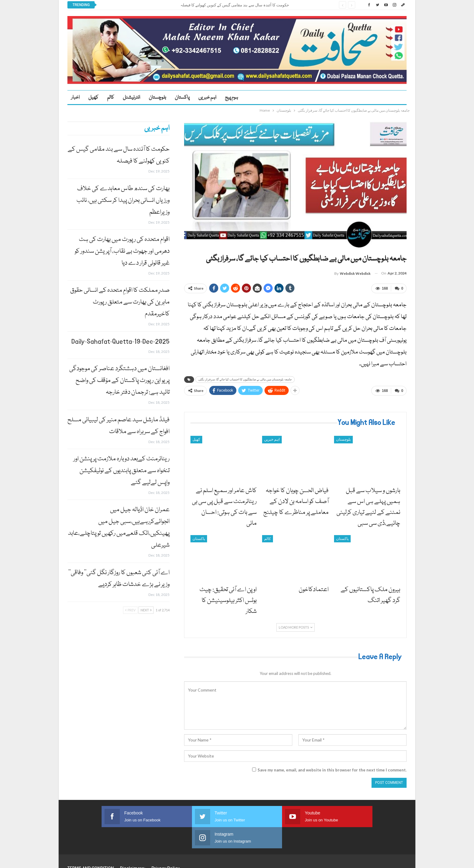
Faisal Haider (396, 859)
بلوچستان (157, 98)
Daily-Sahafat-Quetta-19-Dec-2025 (120, 342)
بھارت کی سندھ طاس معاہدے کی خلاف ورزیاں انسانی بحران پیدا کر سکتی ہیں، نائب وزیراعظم (123, 201)
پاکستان (182, 98)
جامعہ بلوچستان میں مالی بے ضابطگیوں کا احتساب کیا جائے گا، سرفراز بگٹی (245, 378)
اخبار (75, 98)
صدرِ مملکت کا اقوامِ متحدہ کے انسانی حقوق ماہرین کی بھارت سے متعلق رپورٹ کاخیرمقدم (120, 302)
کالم (110, 98)
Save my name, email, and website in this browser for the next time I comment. (332, 768)
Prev (130, 610)
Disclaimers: (133, 845)
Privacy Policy (166, 845)
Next (146, 610)
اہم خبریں (207, 98)
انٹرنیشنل (131, 98)
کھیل (93, 98)
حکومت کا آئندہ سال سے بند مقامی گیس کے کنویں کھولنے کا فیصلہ (235, 5)
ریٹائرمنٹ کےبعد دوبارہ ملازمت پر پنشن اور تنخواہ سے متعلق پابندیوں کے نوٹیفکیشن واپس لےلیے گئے (122, 471)
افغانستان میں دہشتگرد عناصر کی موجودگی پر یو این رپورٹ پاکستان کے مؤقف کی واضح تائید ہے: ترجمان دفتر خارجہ (119, 381)
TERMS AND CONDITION (91, 845)
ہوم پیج (231, 98)
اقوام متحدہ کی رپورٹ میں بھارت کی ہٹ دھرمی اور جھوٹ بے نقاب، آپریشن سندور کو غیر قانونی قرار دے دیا (122, 251)
